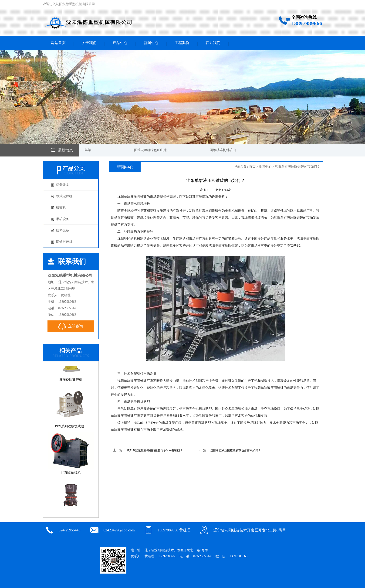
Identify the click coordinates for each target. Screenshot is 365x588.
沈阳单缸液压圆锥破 (146, 423)
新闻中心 (151, 43)
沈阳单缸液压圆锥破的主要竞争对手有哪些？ (155, 450)
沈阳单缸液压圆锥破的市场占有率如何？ (236, 450)
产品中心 (120, 43)
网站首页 (58, 43)
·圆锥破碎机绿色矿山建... (152, 150)
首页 (252, 167)
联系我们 (213, 43)
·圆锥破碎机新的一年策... (76, 150)
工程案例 (182, 43)
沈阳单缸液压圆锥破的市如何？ (297, 167)
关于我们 (89, 43)
